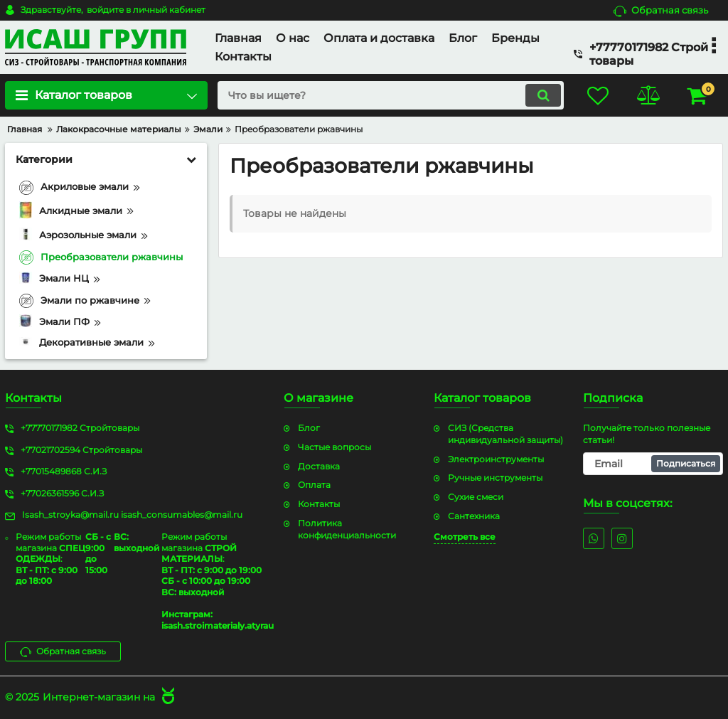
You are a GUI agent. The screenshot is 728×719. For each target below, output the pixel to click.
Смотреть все (465, 537)
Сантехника (474, 516)
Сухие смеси (476, 497)
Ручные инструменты (495, 478)
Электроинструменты (496, 459)
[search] (391, 95)
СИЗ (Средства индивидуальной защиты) (505, 434)
